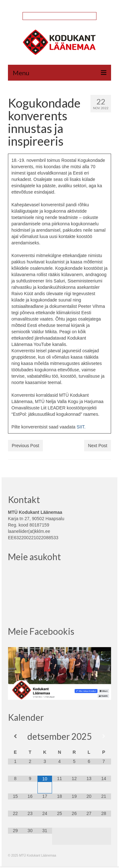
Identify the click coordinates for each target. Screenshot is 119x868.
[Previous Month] (15, 736)
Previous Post (25, 446)
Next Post (98, 446)
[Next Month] (104, 736)
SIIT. (81, 427)
